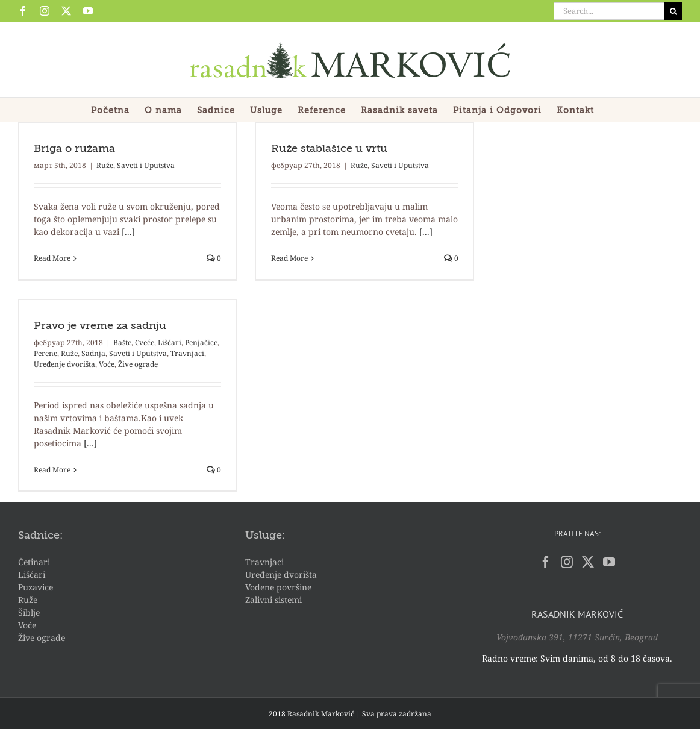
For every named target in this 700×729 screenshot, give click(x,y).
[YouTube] (609, 562)
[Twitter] (588, 562)
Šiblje (29, 612)
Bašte (122, 343)
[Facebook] (546, 562)
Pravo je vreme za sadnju (100, 326)
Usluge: (265, 536)
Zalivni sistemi (273, 600)
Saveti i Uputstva (146, 165)
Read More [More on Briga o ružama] (52, 258)
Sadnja (93, 353)
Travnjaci (187, 353)
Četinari (34, 562)
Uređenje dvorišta (64, 364)
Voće (107, 364)
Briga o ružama (74, 149)
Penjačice (201, 343)
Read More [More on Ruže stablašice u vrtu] (289, 258)
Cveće (145, 343)
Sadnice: (40, 536)
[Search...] (609, 11)
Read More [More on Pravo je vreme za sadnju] (52, 470)
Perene (45, 353)
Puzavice (36, 587)
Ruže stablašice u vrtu (329, 149)
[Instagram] (567, 562)
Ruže (105, 165)
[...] (128, 232)
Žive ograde (138, 364)
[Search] (673, 11)
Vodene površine (278, 587)
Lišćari (170, 343)
